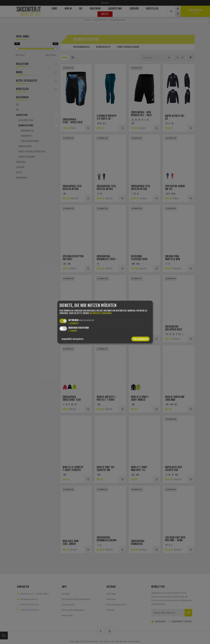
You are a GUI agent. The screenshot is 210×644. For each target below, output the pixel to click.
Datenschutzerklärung (101, 313)
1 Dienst (73, 331)
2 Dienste (73, 323)
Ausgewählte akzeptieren (73, 339)
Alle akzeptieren (140, 339)
